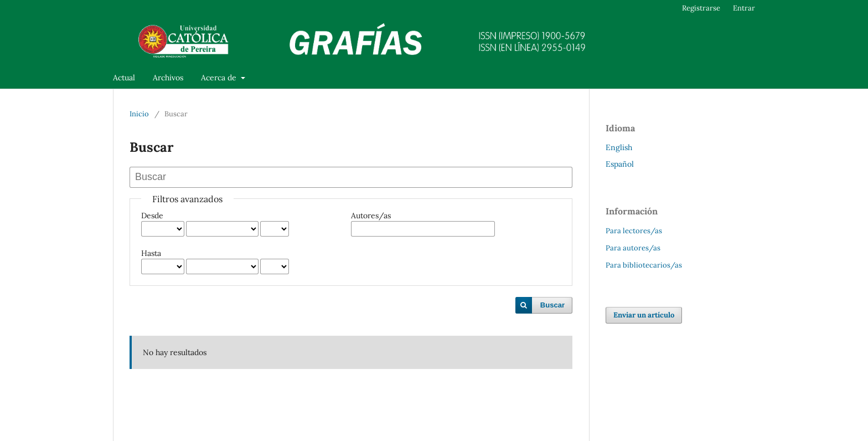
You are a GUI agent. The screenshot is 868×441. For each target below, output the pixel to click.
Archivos (168, 78)
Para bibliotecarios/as (644, 265)
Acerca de (220, 78)
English (619, 147)
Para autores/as (633, 248)
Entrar (744, 8)
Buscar (552, 305)
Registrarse (701, 8)
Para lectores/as (634, 231)
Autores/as (371, 216)
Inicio (139, 114)
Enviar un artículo (644, 315)
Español (620, 164)
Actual (124, 78)
